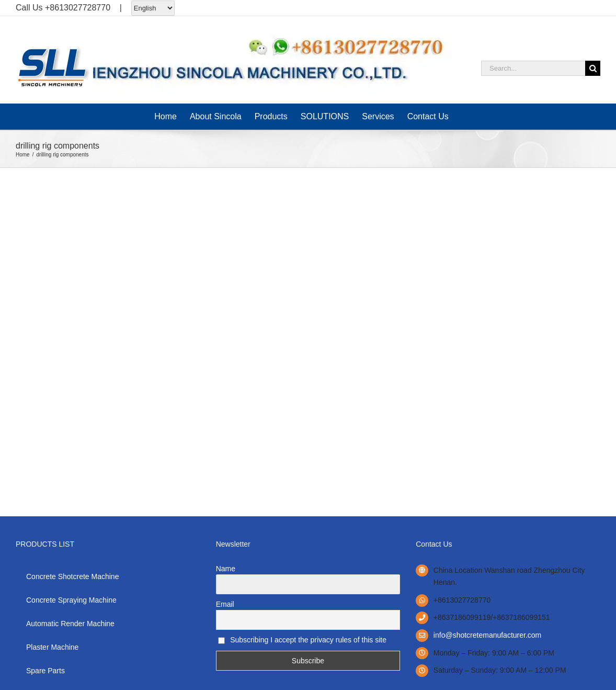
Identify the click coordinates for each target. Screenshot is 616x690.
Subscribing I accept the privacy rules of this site (302, 640)
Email (225, 604)
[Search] (593, 68)
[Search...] (533, 68)
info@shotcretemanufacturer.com (487, 635)
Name (226, 569)
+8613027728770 (78, 8)
